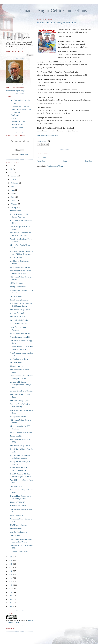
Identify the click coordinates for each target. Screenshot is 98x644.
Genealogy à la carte (18, 121)
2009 (11, 596)
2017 (11, 567)
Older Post (88, 161)
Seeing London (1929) (18, 287)
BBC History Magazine (19, 525)
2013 (11, 582)
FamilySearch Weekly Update (21, 267)
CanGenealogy (16, 115)
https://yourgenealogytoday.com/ (48, 135)
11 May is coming (17, 283)
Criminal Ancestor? (17, 313)
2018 (11, 564)
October (14, 179)
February (14, 204)
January (14, 208)
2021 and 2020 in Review (19, 552)
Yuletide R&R (15, 536)
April (13, 197)
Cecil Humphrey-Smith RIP (20, 337)
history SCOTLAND (18, 502)
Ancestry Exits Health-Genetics (21, 391)
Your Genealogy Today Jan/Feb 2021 (58, 23)
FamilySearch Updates (18, 416)
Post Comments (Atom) (55, 166)
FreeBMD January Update (20, 401)
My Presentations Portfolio (20, 100)
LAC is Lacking (16, 257)
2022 (11, 169)
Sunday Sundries (16, 211)
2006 (11, 606)
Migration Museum (17, 366)
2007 (11, 603)
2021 (11, 173)
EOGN (13, 118)
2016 (11, 571)
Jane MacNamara (17, 124)
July (12, 186)
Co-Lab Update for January (20, 359)
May (13, 193)
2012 (11, 585)
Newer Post (41, 161)
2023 (11, 166)
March (13, 201)
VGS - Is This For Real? (19, 324)
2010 (11, 592)
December (15, 176)
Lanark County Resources (19, 300)
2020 (11, 557)
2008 (11, 599)
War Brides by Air (17, 486)
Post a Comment (41, 157)
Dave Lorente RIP (17, 515)
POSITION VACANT (18, 317)
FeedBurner (24, 154)
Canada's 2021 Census (18, 506)
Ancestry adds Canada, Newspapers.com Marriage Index (21, 385)
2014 (11, 578)
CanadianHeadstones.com (19, 532)
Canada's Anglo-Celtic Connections (53, 11)
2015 (11, 575)
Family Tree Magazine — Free (21, 432)
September (15, 183)
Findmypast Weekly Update (20, 310)
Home (65, 161)
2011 (11, 589)
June (13, 190)
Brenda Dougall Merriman (20, 106)
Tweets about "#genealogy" (16, 91)
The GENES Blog (17, 127)
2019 (11, 560)
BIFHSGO (15, 103)
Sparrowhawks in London (19, 320)
